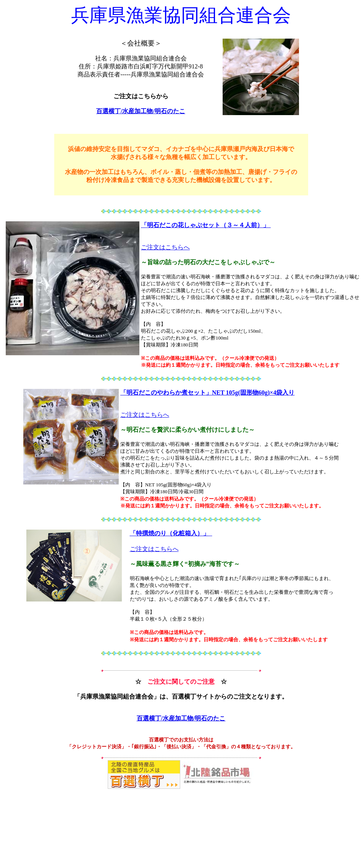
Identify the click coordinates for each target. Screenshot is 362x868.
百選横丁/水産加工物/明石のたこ (141, 111)
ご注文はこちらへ (165, 247)
